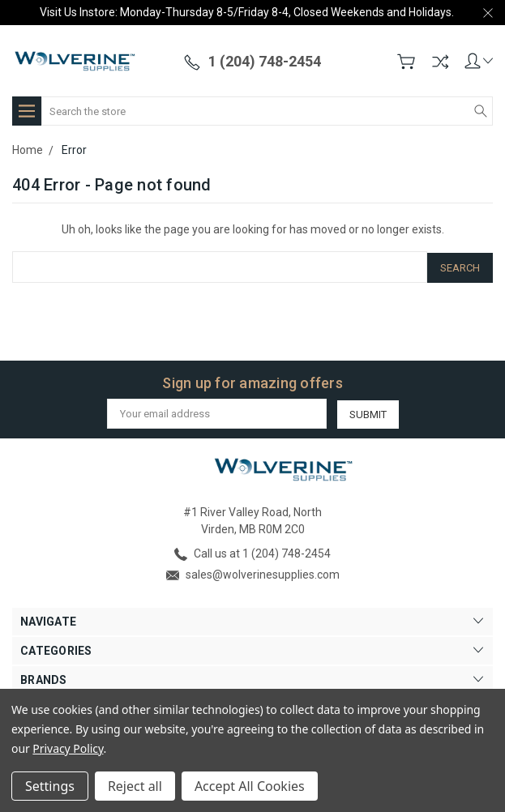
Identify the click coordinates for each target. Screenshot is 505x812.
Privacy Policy (68, 748)
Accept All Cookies (250, 786)
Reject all (135, 786)
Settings (50, 786)
